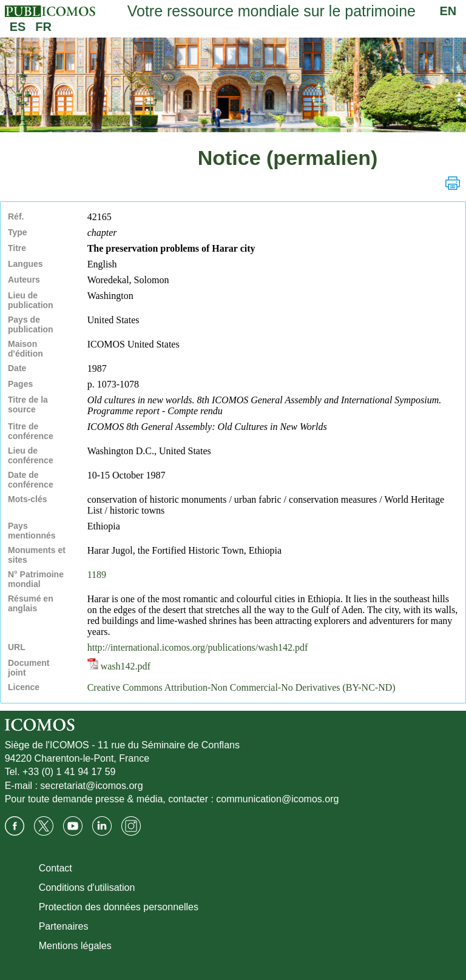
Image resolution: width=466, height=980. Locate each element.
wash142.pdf (119, 666)
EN (448, 11)
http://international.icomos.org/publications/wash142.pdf (198, 647)
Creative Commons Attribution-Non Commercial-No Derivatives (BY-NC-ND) (241, 687)
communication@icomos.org (277, 799)
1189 (97, 575)
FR (43, 27)
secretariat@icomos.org (91, 786)
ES (18, 27)
